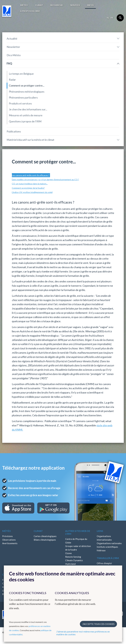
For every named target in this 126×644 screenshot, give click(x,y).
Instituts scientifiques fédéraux (107, 549)
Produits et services (20, 103)
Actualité (12, 39)
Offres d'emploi (104, 563)
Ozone (68, 553)
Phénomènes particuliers (23, 97)
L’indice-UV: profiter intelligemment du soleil (32, 192)
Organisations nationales (109, 543)
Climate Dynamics (74, 560)
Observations (9, 540)
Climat (39, 5)
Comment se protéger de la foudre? (28, 188)
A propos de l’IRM (30, 11)
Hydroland (70, 564)
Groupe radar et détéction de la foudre (78, 548)
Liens (100, 531)
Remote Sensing (73, 557)
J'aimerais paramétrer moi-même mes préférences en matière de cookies (83, 633)
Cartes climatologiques (45, 536)
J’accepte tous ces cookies (98, 624)
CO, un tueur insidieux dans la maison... (30, 184)
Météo (24, 5)
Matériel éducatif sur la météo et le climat (30, 140)
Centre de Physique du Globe (76, 541)
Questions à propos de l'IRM (25, 121)
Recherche (57, 5)
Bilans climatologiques (45, 540)
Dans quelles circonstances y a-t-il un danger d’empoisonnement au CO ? (45, 179)
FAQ (9, 63)
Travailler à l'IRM (108, 558)
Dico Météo (14, 55)
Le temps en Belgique (21, 74)
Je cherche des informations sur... (28, 109)
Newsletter (13, 47)
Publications (14, 131)
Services (75, 5)
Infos (90, 5)
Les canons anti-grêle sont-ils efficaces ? (31, 175)
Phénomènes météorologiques (27, 92)
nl (108, 18)
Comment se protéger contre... (27, 85)
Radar (12, 80)
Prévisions (7, 536)
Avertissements (10, 543)
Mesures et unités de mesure (26, 115)
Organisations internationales (104, 538)
